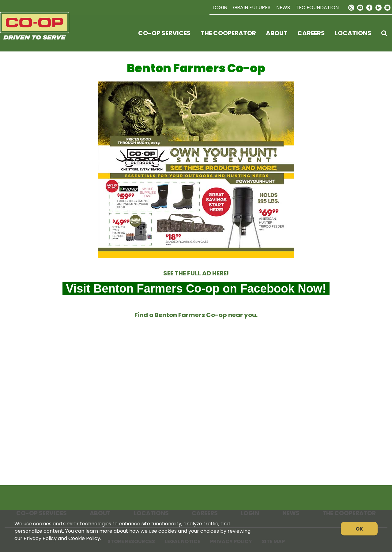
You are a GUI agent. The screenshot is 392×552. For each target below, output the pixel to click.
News (283, 8)
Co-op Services (164, 33)
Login (220, 8)
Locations (353, 33)
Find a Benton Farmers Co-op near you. (196, 315)
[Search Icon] (384, 33)
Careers (311, 33)
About (277, 33)
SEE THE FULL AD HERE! (196, 273)
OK (359, 529)
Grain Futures (252, 8)
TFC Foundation (317, 8)
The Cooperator (228, 33)
